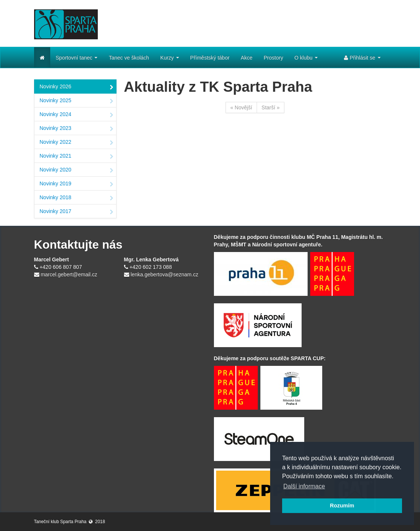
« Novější (241, 107)
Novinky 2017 (76, 212)
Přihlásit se (362, 58)
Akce (247, 58)
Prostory (274, 58)
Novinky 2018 (76, 198)
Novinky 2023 (76, 129)
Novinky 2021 (76, 157)
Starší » (271, 107)
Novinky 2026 (76, 87)
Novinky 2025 (76, 101)
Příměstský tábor (210, 58)
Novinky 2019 (76, 184)
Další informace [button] (304, 486)
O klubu (306, 58)
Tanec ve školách (129, 58)
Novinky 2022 (76, 143)
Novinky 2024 (76, 115)
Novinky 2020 (76, 170)
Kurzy (170, 58)
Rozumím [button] (342, 506)
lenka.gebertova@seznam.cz (164, 274)
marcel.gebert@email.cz (69, 274)
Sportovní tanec (77, 58)
